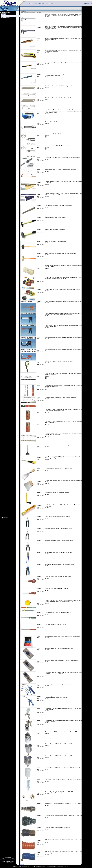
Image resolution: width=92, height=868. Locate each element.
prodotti (22, 864)
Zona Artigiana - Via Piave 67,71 (8, 860)
